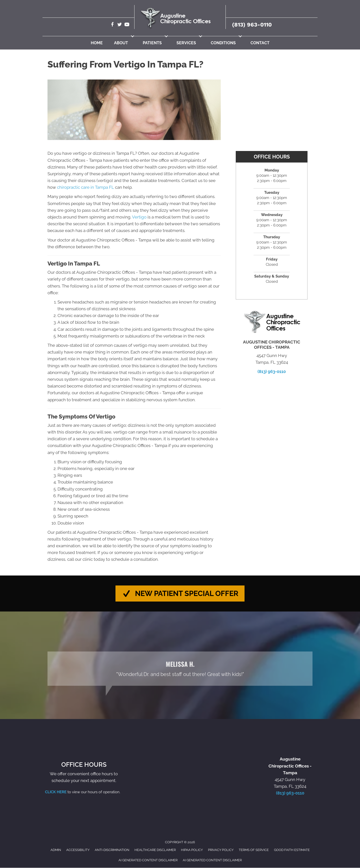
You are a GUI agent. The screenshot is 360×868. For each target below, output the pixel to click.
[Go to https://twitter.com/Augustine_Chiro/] (120, 25)
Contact (260, 43)
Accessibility (78, 850)
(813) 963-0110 (252, 25)
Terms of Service (254, 850)
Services (186, 43)
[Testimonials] (180, 669)
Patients (152, 43)
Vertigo (139, 217)
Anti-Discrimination (112, 850)
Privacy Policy (221, 850)
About (121, 43)
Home (97, 43)
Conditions (223, 43)
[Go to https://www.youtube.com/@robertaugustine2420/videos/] (127, 25)
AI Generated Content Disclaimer (148, 860)
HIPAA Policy (192, 850)
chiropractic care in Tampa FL (85, 187)
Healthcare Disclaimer (155, 850)
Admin (56, 850)
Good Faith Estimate (292, 850)
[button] (132, 36)
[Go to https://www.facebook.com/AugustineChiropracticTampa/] (112, 25)
